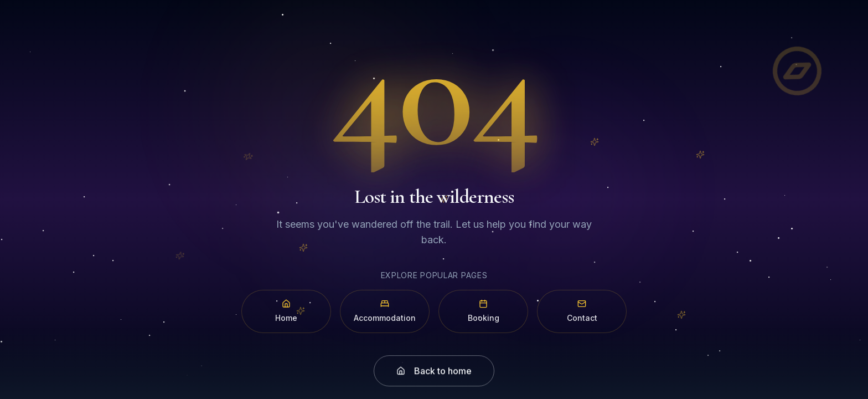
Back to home (434, 377)
